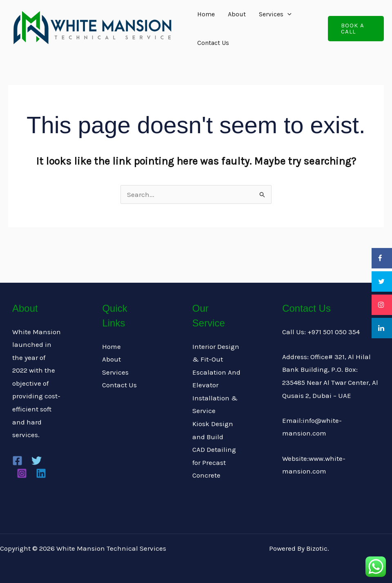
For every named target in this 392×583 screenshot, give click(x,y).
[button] (356, 29)
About (237, 14)
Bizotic (317, 548)
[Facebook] (17, 461)
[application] (287, 14)
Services (275, 14)
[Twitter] (37, 461)
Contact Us (213, 43)
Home (206, 14)
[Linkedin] (41, 473)
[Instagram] (22, 473)
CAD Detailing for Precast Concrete (214, 462)
